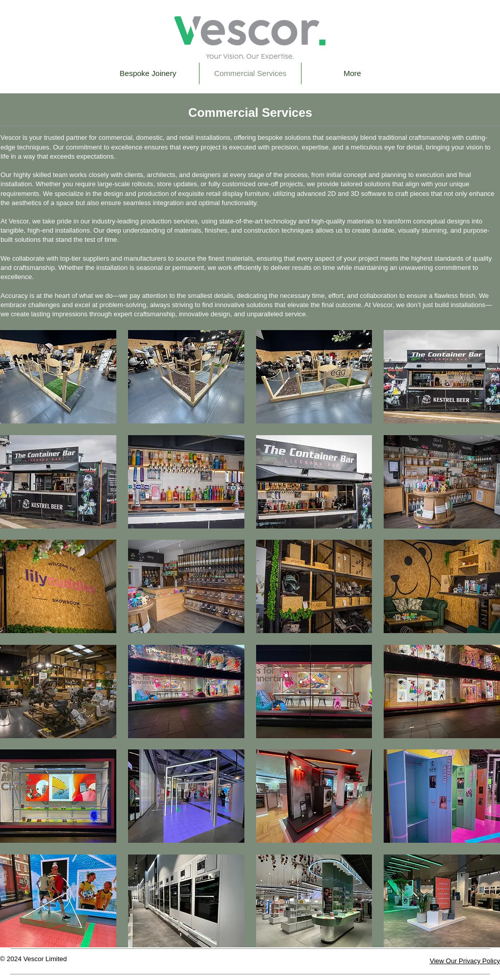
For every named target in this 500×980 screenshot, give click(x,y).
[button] (58, 377)
